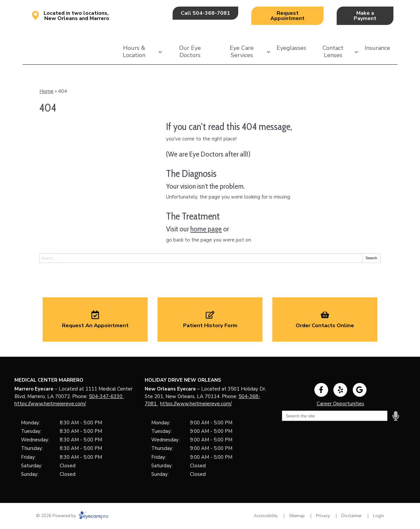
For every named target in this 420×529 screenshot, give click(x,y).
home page (206, 229)
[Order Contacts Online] (325, 319)
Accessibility (266, 516)
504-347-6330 (106, 396)
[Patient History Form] (210, 319)
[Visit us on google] (360, 390)
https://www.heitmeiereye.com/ (50, 404)
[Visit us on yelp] (340, 390)
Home (46, 91)
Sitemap (297, 516)
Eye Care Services (242, 52)
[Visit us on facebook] (321, 390)
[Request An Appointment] (95, 319)
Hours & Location (134, 52)
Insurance (377, 48)
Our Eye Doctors (190, 52)
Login (378, 516)
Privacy (323, 516)
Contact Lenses (333, 52)
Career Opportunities (340, 404)
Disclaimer (352, 516)
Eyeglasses (291, 48)
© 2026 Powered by (72, 516)
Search (371, 258)
